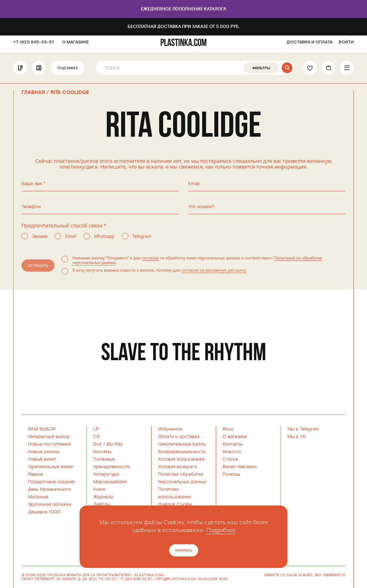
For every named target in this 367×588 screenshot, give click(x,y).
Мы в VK (297, 437)
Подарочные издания (51, 482)
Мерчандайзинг (110, 482)
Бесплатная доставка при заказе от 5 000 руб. (184, 27)
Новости (232, 452)
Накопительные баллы (182, 444)
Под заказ (68, 71)
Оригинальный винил (51, 467)
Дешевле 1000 (44, 512)
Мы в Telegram (303, 429)
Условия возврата (177, 467)
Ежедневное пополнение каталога (183, 9)
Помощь (232, 474)
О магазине (235, 437)
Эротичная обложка (50, 504)
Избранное (170, 429)
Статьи (230, 459)
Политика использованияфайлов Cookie (175, 497)
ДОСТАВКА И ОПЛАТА (309, 45)
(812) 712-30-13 (102, 579)
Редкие (35, 474)
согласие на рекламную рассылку (214, 270)
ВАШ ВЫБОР (42, 429)
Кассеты (102, 452)
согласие (150, 258)
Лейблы (102, 504)
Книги (99, 489)
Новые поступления (49, 444)
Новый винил (42, 459)
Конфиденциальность (182, 452)
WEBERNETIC (334, 575)
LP (20, 70)
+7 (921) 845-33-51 (34, 45)
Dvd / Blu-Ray (108, 444)
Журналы (103, 497)
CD (39, 70)
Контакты (233, 444)
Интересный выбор (49, 437)
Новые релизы (44, 452)
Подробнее (221, 530)
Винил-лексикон (240, 467)
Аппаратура (106, 474)
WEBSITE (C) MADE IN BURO (288, 575)
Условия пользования (181, 459)
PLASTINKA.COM (149, 575)
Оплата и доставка (179, 437)
